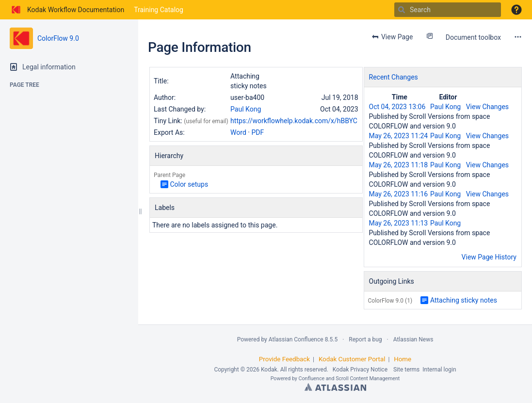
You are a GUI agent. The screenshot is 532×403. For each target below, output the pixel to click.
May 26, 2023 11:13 (399, 223)
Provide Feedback (284, 359)
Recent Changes (394, 77)
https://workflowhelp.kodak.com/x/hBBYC (294, 121)
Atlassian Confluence (296, 339)
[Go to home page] (67, 10)
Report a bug (365, 339)
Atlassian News (413, 339)
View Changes (487, 107)
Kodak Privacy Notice (360, 370)
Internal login (439, 370)
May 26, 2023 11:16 (399, 194)
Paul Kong (246, 109)
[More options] (518, 37)
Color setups (189, 184)
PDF (258, 132)
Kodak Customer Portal (352, 359)
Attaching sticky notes (464, 300)
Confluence (312, 379)
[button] (516, 10)
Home (403, 359)
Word (238, 132)
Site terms (406, 370)
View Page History (489, 257)
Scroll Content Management (368, 379)
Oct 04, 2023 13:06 (397, 107)
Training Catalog (159, 10)
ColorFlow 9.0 (58, 38)
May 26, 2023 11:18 (399, 165)
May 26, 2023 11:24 (399, 136)
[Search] (402, 10)
